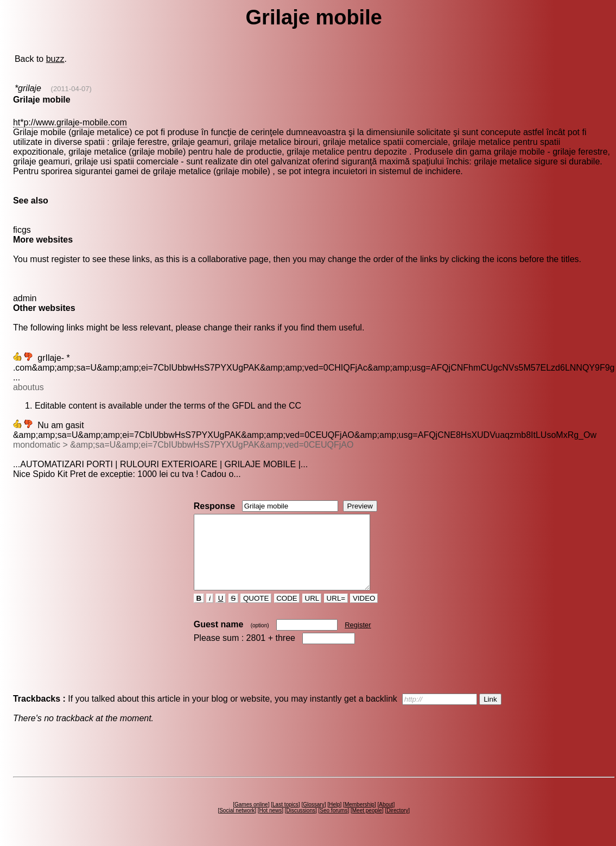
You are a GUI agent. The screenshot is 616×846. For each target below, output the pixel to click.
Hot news (271, 825)
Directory (397, 825)
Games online (251, 819)
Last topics (285, 819)
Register (358, 640)
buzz (55, 59)
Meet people (367, 825)
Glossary (313, 819)
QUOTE (256, 613)
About (386, 819)
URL (312, 613)
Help (335, 819)
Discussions (301, 825)
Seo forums (334, 825)
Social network (237, 825)
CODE (287, 613)
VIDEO (364, 613)
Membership (360, 819)
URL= (336, 613)
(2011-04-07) (71, 89)
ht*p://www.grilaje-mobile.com (70, 122)
